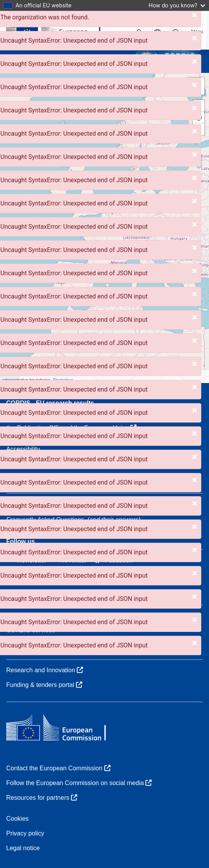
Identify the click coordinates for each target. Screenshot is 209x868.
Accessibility (23, 449)
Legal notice (23, 848)
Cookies (17, 819)
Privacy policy (25, 833)
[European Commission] (59, 30)
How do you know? (177, 5)
